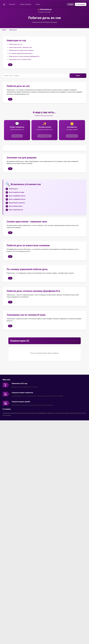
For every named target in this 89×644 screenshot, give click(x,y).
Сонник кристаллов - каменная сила (20, 47)
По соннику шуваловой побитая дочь (21, 53)
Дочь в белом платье (16, 206)
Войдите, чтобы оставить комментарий (66, 341)
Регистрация (80, 4)
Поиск (78, 76)
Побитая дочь (13, 30)
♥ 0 (10, 65)
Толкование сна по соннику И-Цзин (20, 60)
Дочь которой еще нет (16, 210)
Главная (4, 30)
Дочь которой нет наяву (17, 192)
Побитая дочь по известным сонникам (21, 50)
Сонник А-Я (12, 4)
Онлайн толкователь (26, 4)
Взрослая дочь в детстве (17, 203)
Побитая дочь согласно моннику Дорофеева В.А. (24, 57)
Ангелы (38, 4)
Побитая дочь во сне (16, 44)
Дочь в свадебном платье (17, 196)
